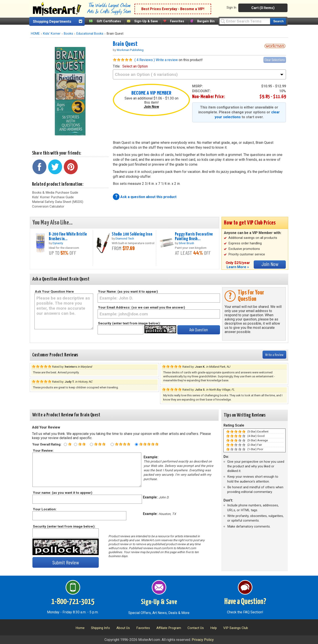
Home (80, 628)
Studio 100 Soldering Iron (132, 234)
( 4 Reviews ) (145, 60)
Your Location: (44, 509)
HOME (35, 34)
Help (214, 628)
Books (68, 34)
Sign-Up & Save (146, 21)
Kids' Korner (52, 34)
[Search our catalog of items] (278, 21)
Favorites (177, 21)
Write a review (167, 60)
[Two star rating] (76, 444)
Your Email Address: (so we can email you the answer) (142, 307)
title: (130, 66)
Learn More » (238, 267)
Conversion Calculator (48, 206)
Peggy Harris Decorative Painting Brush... (194, 237)
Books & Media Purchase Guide (55, 193)
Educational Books (90, 34)
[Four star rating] (112, 444)
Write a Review (274, 355)
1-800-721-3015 (73, 602)
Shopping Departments (52, 22)
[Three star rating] (91, 444)
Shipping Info (100, 628)
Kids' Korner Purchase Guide (53, 197)
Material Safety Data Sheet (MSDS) (58, 202)
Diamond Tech (125, 238)
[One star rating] (65, 444)
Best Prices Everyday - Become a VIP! (173, 9)
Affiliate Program (169, 628)
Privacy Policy (203, 640)
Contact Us (196, 628)
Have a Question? (245, 602)
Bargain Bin (206, 21)
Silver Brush (186, 243)
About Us (123, 628)
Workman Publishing (130, 50)
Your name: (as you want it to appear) (62, 493)
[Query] (245, 21)
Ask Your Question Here (54, 292)
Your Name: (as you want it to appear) (128, 292)
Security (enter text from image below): (129, 323)
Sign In (231, 7)
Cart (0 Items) (263, 8)
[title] (199, 74)
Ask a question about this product (148, 197)
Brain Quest (125, 44)
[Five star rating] (136, 444)
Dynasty (58, 243)
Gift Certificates (109, 21)
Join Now (151, 107)
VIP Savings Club (236, 628)
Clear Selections (275, 60)
